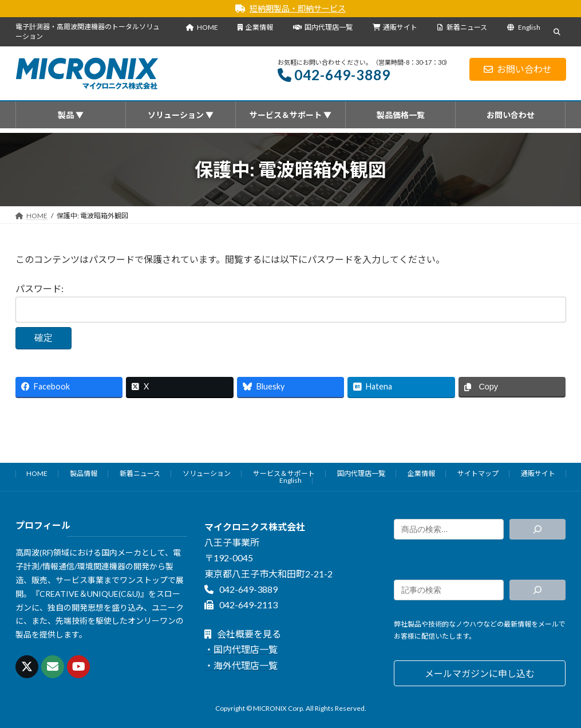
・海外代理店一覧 (241, 665)
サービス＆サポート (284, 473)
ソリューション (207, 473)
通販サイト (395, 27)
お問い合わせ (518, 69)
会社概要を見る (242, 634)
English (524, 27)
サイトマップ (478, 473)
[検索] (538, 529)
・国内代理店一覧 (241, 649)
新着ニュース (462, 27)
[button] (480, 673)
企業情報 (255, 27)
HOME (202, 27)
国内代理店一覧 (323, 27)
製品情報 (84, 473)
